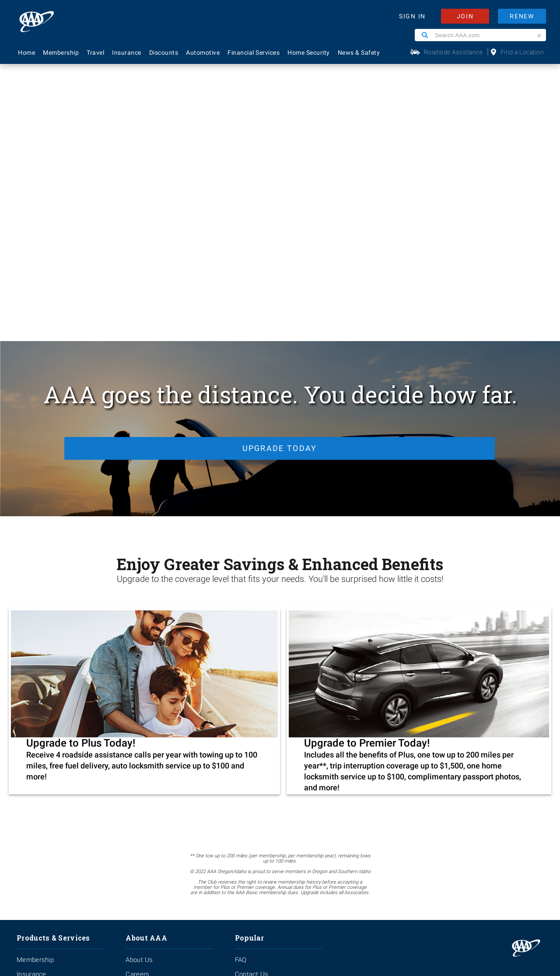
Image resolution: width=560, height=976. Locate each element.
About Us (139, 682)
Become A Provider (154, 754)
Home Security (309, 53)
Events (136, 711)
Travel (95, 53)
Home (26, 53)
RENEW (522, 16)
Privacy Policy (249, 887)
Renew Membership (265, 725)
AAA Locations (257, 711)
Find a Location (522, 52)
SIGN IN (412, 16)
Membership (61, 53)
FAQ (241, 682)
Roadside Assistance (453, 52)
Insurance (127, 53)
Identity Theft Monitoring (53, 711)
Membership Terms (155, 740)
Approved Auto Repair (49, 754)
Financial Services (254, 53)
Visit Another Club (261, 768)
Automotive (203, 53)
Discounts (164, 53)
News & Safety (359, 53)
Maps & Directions (262, 754)
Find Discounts (257, 740)
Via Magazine (255, 783)
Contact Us (252, 696)
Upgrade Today (278, 167)
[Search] (425, 35)
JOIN (465, 16)
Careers (137, 696)
